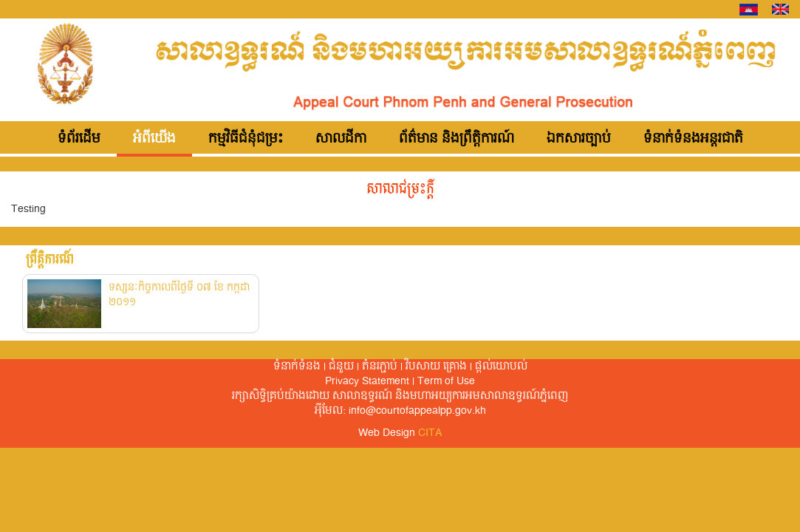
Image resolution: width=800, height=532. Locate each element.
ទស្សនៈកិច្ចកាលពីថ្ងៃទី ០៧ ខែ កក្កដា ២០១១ (179, 295)
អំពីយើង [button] (154, 139)
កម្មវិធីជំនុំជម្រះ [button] (246, 139)
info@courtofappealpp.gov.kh (417, 411)
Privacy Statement (367, 381)
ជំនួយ (341, 366)
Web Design (400, 433)
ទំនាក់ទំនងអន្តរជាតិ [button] (693, 139)
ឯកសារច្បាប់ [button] (579, 139)
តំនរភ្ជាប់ (380, 366)
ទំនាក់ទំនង (297, 366)
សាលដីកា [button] (341, 139)
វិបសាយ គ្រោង (436, 366)
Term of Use (446, 381)
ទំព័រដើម (79, 139)
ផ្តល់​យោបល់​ (501, 366)
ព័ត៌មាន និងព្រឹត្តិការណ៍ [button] (457, 139)
